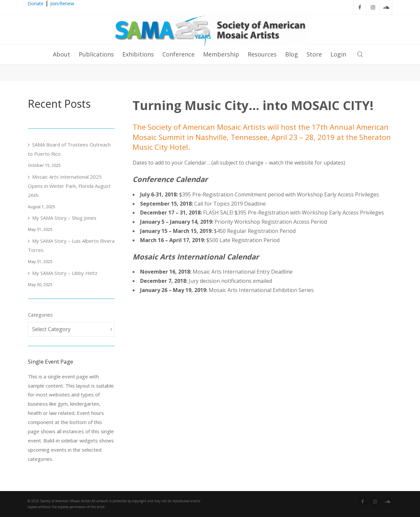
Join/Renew (62, 3)
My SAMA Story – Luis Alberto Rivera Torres (71, 245)
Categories (40, 315)
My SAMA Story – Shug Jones (64, 218)
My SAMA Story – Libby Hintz (65, 273)
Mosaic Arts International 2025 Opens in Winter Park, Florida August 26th (69, 186)
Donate (36, 3)
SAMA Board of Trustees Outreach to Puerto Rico (69, 149)
